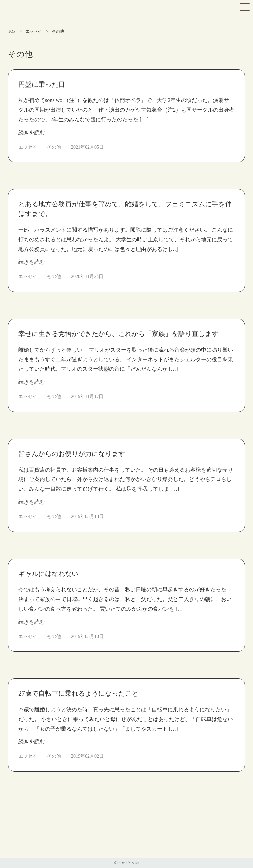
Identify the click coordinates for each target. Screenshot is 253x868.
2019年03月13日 (87, 516)
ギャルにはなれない (48, 574)
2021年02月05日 (87, 147)
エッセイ (34, 31)
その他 (54, 147)
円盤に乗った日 (42, 84)
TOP (12, 31)
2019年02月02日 (87, 756)
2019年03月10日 (87, 636)
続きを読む (32, 132)
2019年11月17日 (87, 396)
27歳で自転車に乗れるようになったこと (78, 693)
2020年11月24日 (87, 276)
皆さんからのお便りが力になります (72, 454)
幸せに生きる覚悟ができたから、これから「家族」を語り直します (118, 334)
